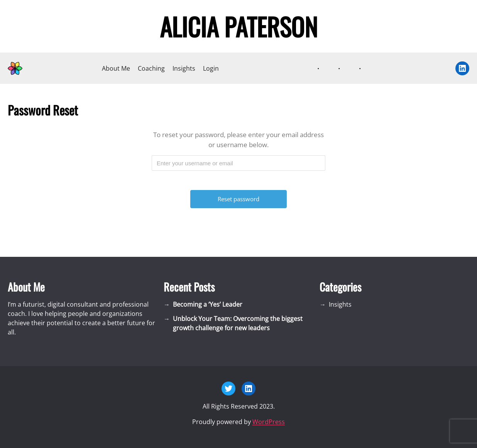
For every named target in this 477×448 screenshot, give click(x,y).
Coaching (151, 68)
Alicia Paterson (239, 26)
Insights (184, 68)
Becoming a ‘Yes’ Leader (208, 304)
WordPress (269, 422)
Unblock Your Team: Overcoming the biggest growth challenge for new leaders (238, 323)
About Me (116, 68)
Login (211, 68)
